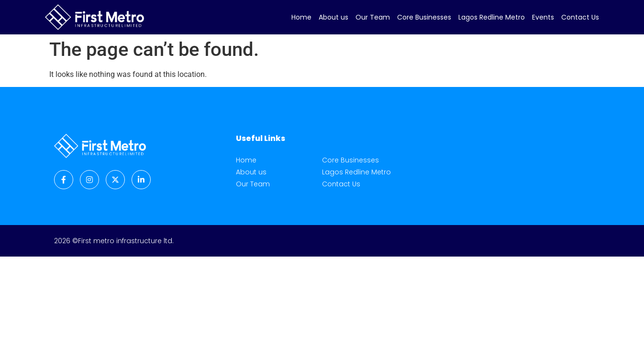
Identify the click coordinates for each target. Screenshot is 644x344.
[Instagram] (89, 180)
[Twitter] (115, 180)
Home (301, 17)
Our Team (373, 17)
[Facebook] (64, 180)
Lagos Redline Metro (492, 17)
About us (333, 17)
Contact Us (580, 17)
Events (543, 17)
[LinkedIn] (141, 180)
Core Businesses (424, 17)
